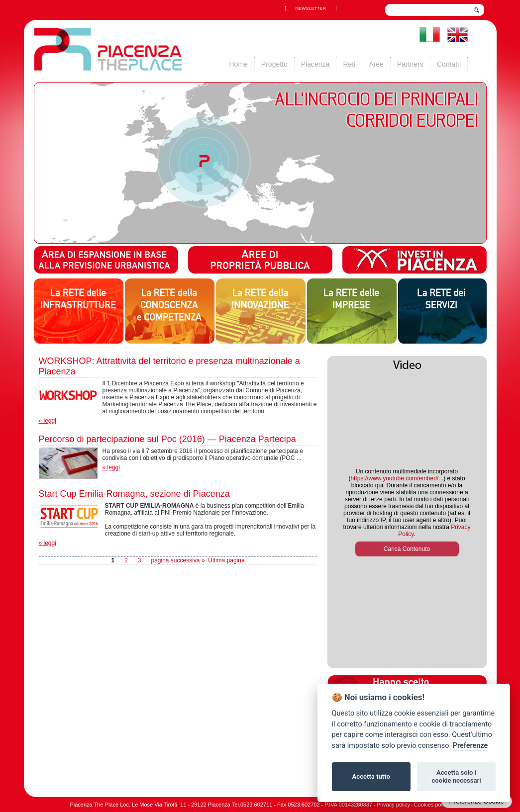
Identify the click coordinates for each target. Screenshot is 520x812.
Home (239, 64)
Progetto (274, 64)
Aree (376, 64)
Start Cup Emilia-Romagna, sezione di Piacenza (134, 494)
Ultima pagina (226, 560)
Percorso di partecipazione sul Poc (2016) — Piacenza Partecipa (167, 439)
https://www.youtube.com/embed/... (397, 478)
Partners (410, 64)
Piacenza (315, 64)
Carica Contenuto (407, 549)
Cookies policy (432, 805)
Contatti (449, 64)
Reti (349, 64)
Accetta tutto (371, 776)
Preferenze (470, 746)
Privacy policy (393, 805)
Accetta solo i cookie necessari (456, 776)
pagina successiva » (178, 560)
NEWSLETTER (311, 8)
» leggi (48, 421)
